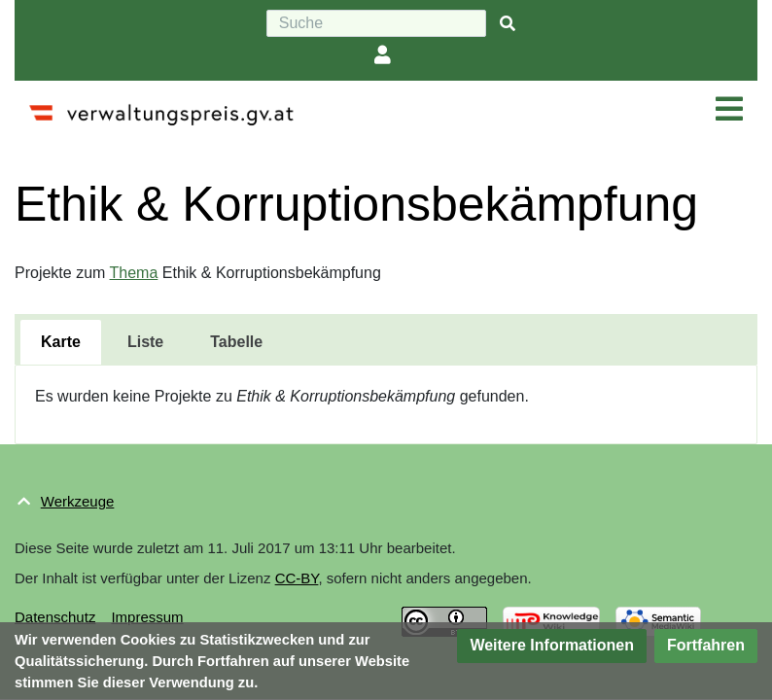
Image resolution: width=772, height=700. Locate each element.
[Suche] (376, 23)
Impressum (147, 617)
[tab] (61, 342)
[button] (552, 646)
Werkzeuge (78, 501)
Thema (134, 273)
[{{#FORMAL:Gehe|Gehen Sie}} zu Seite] (508, 24)
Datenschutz (55, 617)
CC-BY (297, 578)
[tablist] (386, 339)
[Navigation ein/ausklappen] (729, 110)
